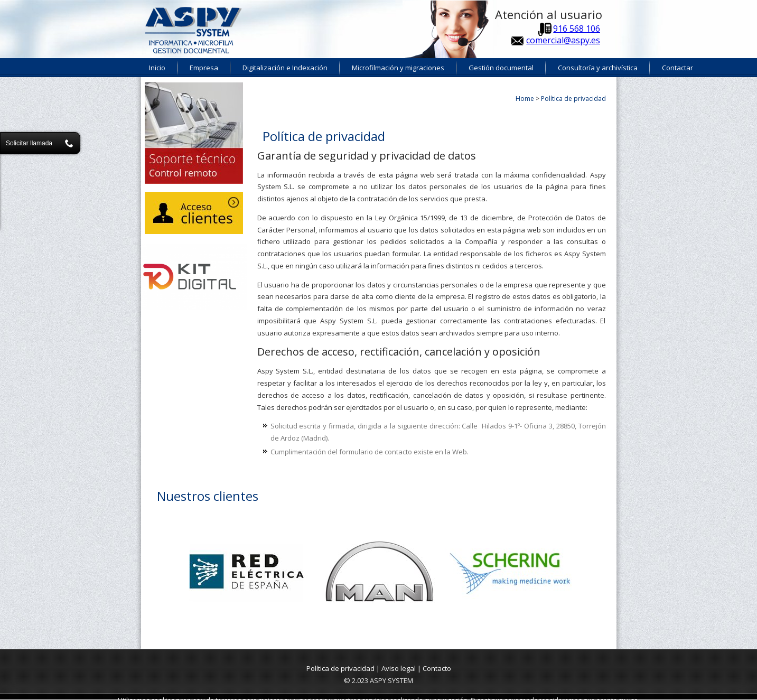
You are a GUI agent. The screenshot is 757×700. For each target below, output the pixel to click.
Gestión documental (501, 68)
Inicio (157, 68)
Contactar (677, 68)
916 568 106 (577, 29)
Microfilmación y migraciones (398, 68)
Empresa (204, 68)
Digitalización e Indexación (285, 68)
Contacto (437, 668)
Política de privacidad (340, 668)
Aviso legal (399, 668)
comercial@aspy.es (563, 40)
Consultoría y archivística (598, 68)
